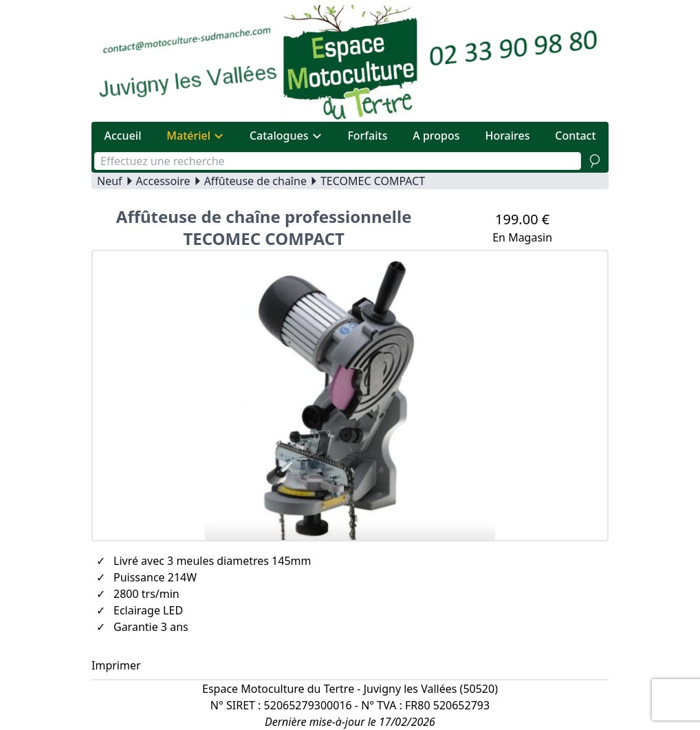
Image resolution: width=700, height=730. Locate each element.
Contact (575, 136)
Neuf (110, 181)
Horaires (507, 136)
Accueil (122, 136)
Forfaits (367, 136)
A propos (436, 136)
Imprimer (116, 665)
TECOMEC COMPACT (373, 181)
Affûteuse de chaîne (255, 181)
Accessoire (163, 181)
